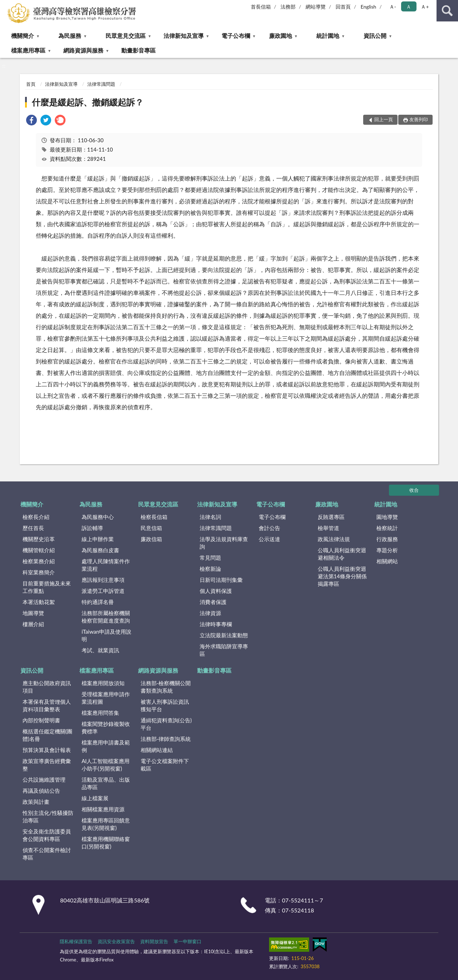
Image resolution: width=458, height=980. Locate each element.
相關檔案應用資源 (103, 809)
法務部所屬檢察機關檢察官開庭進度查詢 (106, 617)
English (369, 7)
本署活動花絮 (39, 602)
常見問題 (210, 558)
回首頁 (343, 7)
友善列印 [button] (419, 119)
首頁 (31, 84)
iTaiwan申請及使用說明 (106, 635)
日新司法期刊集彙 (221, 580)
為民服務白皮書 (100, 550)
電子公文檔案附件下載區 (165, 765)
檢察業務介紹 (39, 561)
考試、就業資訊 (100, 650)
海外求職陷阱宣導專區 (224, 650)
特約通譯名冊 (98, 602)
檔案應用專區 (28, 50)
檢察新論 (210, 569)
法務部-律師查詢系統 (166, 739)
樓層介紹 (33, 624)
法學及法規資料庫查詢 (224, 543)
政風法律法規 (334, 539)
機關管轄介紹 (39, 550)
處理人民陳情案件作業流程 (106, 565)
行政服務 (387, 539)
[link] (31, 121)
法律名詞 (210, 517)
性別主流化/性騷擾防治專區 (48, 816)
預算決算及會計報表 (47, 750)
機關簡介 (23, 36)
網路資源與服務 (83, 50)
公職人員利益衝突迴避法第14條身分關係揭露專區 (342, 576)
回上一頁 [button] (384, 119)
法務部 (288, 7)
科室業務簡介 (39, 572)
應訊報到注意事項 (103, 580)
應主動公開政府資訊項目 (47, 687)
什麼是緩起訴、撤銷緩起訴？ (88, 102)
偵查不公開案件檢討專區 (47, 854)
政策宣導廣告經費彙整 (47, 765)
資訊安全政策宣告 (116, 941)
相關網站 (387, 561)
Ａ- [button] (393, 7)
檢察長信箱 (154, 517)
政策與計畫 (36, 802)
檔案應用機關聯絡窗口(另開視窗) (106, 843)
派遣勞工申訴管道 (103, 591)
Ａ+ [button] (425, 7)
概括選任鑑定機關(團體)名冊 (47, 735)
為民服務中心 (98, 517)
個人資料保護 (216, 591)
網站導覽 (316, 7)
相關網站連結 (157, 750)
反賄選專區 (331, 517)
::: (6, 5)
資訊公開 (375, 36)
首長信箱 (261, 7)
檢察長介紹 (36, 517)
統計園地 (328, 36)
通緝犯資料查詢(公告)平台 (166, 724)
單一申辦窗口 (187, 941)
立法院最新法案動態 (224, 635)
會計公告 (269, 528)
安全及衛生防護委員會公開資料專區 (47, 835)
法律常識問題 (101, 84)
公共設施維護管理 (44, 779)
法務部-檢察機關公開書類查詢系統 (166, 687)
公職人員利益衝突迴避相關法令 (342, 554)
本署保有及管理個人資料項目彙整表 (47, 705)
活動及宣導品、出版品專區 (106, 783)
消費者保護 (213, 602)
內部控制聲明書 (41, 720)
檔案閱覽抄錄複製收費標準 (106, 727)
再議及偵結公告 (41, 791)
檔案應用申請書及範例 (106, 746)
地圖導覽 (33, 613)
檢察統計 (387, 528)
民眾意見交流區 (126, 36)
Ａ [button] (409, 7)
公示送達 (269, 539)
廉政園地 (281, 36)
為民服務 (70, 36)
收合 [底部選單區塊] (414, 490)
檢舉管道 (328, 528)
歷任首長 (33, 528)
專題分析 (387, 550)
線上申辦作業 (98, 539)
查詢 (447, 11)
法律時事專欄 (216, 624)
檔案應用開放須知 (103, 683)
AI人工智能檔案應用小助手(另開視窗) (106, 765)
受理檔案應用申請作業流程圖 (106, 698)
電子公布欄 (236, 36)
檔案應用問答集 (100, 713)
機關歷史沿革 (39, 539)
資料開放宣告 (154, 941)
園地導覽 (387, 517)
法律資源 (210, 613)
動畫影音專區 (138, 50)
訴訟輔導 (92, 528)
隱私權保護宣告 (76, 941)
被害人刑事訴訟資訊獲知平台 (165, 705)
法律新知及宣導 (184, 36)
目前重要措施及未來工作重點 (47, 587)
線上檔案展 (95, 798)
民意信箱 (151, 528)
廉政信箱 (151, 539)
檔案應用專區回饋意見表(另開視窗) (106, 824)
